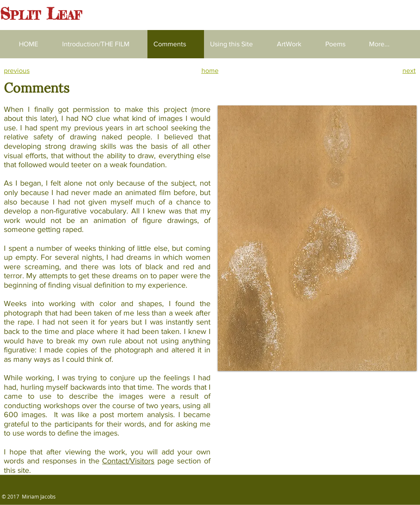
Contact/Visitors (128, 461)
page (164, 461)
